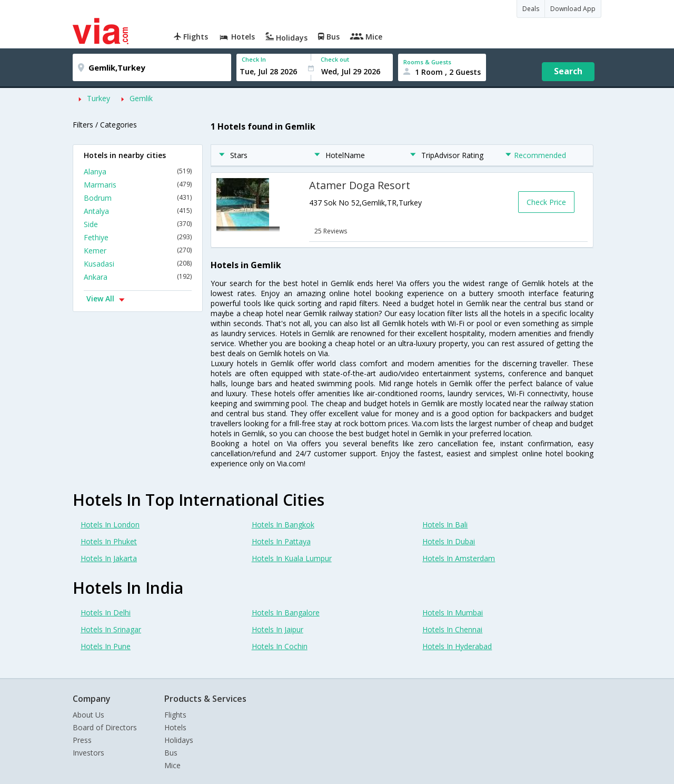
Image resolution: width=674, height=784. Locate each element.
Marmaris (138, 185)
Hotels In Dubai (449, 541)
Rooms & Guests (427, 62)
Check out (335, 59)
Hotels (175, 727)
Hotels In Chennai (452, 629)
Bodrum (138, 198)
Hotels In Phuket (109, 541)
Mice (172, 765)
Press (82, 740)
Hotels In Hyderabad (457, 646)
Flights (175, 715)
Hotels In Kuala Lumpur (292, 558)
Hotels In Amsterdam (459, 558)
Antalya (138, 211)
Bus (171, 753)
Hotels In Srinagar (111, 629)
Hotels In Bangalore (286, 612)
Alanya (138, 171)
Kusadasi (138, 264)
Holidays (179, 740)
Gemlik (141, 98)
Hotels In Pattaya (281, 541)
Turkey (98, 98)
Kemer (138, 251)
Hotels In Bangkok (283, 525)
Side (138, 224)
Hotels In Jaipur (277, 629)
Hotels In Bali (445, 525)
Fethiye (138, 237)
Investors (88, 753)
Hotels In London (110, 525)
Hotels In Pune (106, 646)
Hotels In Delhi (106, 612)
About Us (88, 715)
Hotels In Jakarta (109, 558)
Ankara (138, 277)
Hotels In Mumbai (453, 612)
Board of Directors (105, 727)
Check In (254, 59)
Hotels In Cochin (280, 646)
